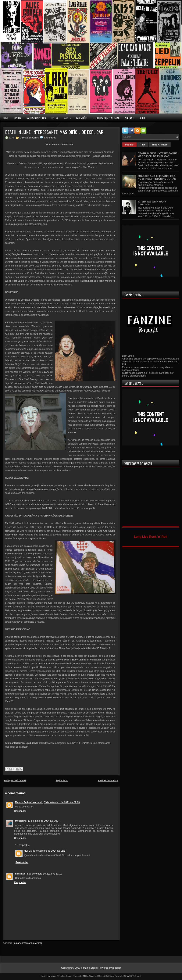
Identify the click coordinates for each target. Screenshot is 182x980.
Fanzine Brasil (89, 968)
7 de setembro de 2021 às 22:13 (62, 802)
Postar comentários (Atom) (27, 943)
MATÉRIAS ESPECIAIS (36, 118)
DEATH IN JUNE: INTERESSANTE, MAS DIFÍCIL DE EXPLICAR (54, 132)
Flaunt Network (116, 976)
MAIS (68, 117)
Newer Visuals (57, 976)
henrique (20, 874)
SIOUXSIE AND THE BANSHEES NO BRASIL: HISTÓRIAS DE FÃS (157, 177)
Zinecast (129, 118)
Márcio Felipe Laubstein (29, 802)
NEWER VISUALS (133, 976)
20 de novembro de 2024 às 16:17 (48, 851)
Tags (143, 145)
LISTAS (55, 118)
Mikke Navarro (90, 976)
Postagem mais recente (15, 780)
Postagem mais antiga (108, 780)
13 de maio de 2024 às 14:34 (44, 821)
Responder (20, 811)
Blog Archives (160, 145)
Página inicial (62, 780)
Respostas (24, 845)
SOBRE (143, 118)
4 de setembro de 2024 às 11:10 (44, 874)
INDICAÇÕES (82, 118)
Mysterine (21, 821)
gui (26, 851)
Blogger (117, 968)
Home (6, 118)
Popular (129, 145)
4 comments (50, 138)
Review (17, 118)
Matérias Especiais (29, 138)
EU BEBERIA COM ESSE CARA (106, 118)
